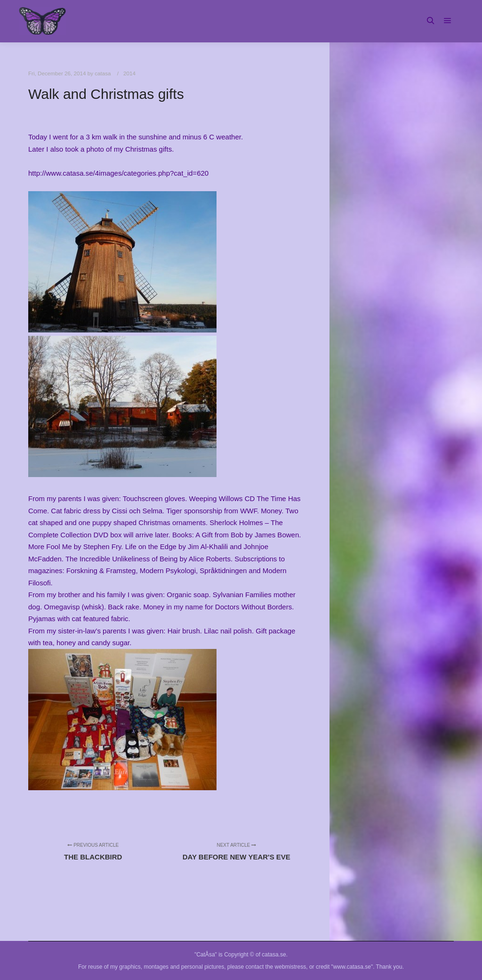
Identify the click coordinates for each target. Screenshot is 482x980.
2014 (129, 73)
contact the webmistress (276, 967)
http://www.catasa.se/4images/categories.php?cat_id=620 (118, 173)
